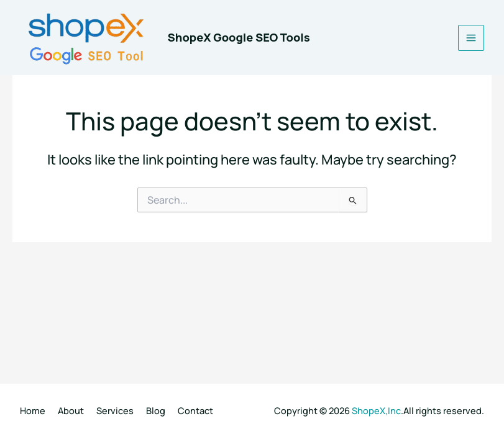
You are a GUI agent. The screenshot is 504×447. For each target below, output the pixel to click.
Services (115, 410)
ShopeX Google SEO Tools (239, 37)
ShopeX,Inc (376, 410)
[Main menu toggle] (471, 38)
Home (33, 410)
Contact (195, 410)
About (71, 410)
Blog (156, 410)
